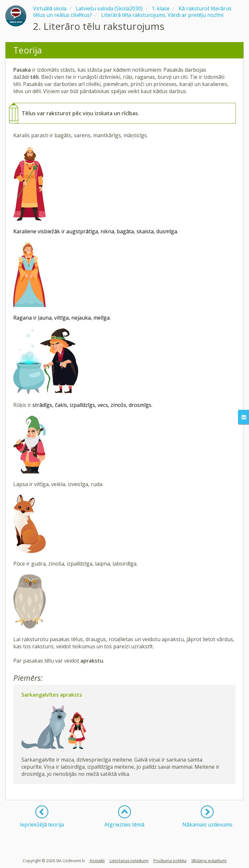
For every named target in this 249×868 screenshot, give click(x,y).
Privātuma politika (170, 861)
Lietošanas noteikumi (129, 861)
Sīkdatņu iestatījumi (209, 861)
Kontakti (97, 861)
